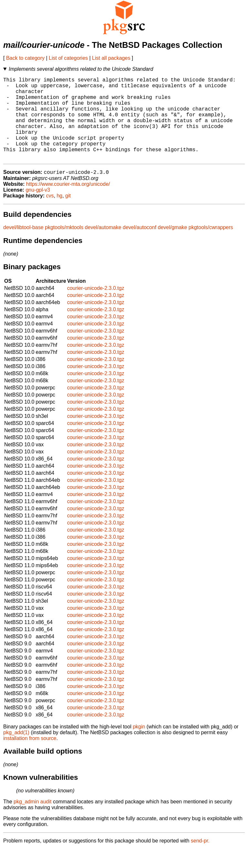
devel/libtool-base (23, 246)
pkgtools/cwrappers (211, 246)
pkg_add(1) (16, 752)
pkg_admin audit (32, 821)
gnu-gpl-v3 (38, 209)
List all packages (111, 58)
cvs (50, 215)
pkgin (139, 746)
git (68, 215)
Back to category (25, 58)
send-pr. (200, 860)
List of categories (68, 58)
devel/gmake (173, 246)
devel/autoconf (139, 246)
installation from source (30, 757)
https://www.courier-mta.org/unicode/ (68, 203)
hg (59, 215)
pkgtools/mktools (64, 246)
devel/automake (103, 246)
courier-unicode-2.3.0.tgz (96, 307)
